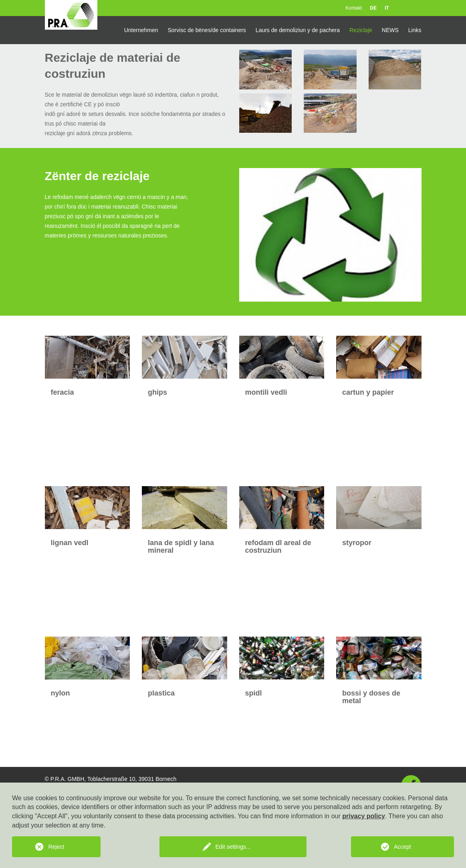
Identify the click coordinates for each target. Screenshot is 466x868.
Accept (402, 847)
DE (373, 8)
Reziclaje (361, 30)
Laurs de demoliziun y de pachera (298, 30)
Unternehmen (141, 30)
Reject (56, 847)
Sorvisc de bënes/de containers (207, 30)
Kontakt (354, 8)
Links (415, 30)
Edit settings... (233, 847)
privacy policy (364, 816)
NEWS (390, 30)
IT (387, 8)
